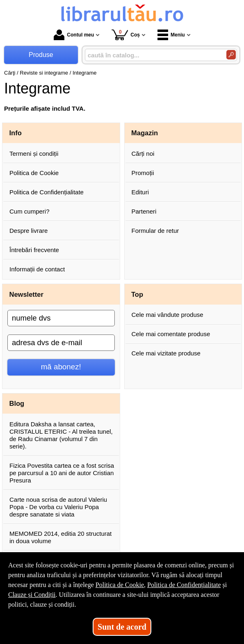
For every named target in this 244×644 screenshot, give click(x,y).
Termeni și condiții (34, 154)
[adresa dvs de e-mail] (61, 343)
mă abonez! (61, 367)
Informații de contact (37, 269)
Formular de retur (155, 231)
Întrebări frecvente (34, 250)
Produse (41, 55)
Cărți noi (143, 154)
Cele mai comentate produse (171, 334)
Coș (126, 35)
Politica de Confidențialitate (47, 192)
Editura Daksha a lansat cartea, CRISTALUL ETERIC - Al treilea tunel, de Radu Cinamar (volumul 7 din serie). (61, 435)
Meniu (171, 35)
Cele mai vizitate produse (166, 353)
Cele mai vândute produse (168, 315)
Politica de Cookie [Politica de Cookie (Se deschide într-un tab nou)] (120, 585)
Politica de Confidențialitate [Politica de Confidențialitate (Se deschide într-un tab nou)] (184, 585)
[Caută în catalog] (231, 55)
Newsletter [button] (26, 294)
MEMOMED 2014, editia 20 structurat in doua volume (60, 537)
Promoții (143, 173)
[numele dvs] (61, 318)
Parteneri (144, 211)
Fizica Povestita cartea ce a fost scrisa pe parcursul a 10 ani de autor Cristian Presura (62, 473)
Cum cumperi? (30, 211)
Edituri (140, 192)
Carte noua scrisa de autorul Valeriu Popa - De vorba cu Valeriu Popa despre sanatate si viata (58, 507)
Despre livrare (29, 231)
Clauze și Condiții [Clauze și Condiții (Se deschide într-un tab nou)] (32, 595)
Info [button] (16, 133)
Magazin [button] (145, 133)
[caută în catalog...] (152, 55)
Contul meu (74, 35)
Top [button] (137, 294)
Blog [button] (17, 403)
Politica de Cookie (34, 173)
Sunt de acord (122, 627)
